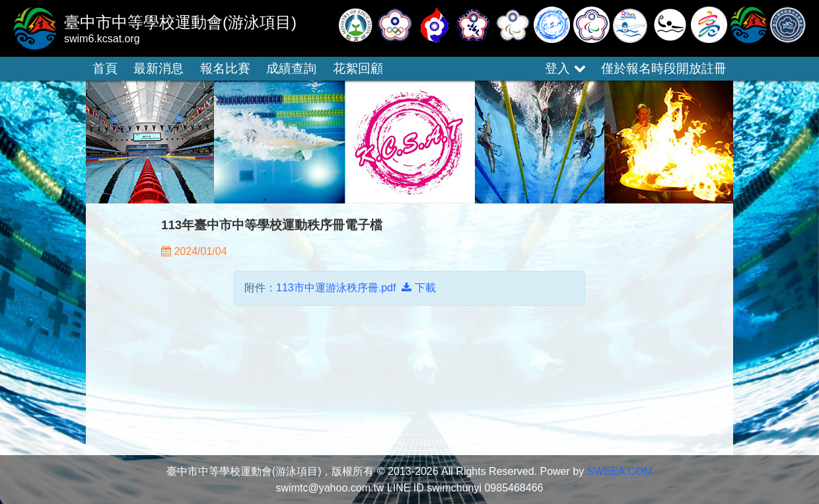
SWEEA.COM (620, 471)
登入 (565, 68)
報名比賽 (225, 68)
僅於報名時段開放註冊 (664, 68)
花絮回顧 (358, 68)
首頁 (105, 68)
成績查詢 (291, 68)
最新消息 (159, 68)
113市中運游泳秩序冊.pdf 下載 (356, 288)
